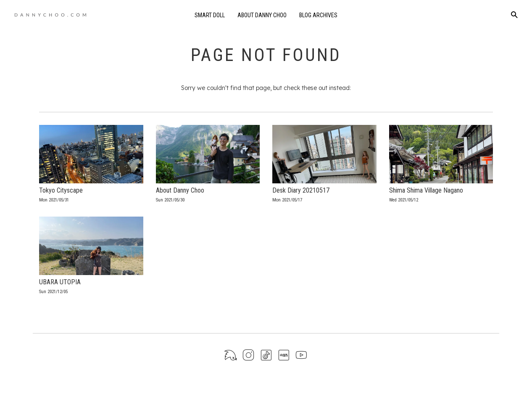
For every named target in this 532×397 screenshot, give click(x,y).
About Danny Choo (262, 15)
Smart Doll (210, 15)
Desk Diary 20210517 (301, 190)
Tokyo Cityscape (61, 190)
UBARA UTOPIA (60, 282)
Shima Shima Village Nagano (426, 190)
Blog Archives (318, 15)
